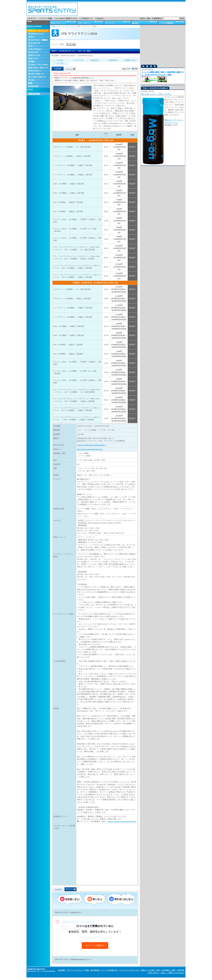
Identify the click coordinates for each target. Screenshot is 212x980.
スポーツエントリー (52, 9)
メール (127, 68)
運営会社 (145, 23)
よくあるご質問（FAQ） (67, 18)
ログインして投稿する (95, 945)
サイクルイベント (38, 34)
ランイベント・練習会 (38, 40)
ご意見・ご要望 (166, 973)
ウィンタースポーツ (38, 77)
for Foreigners (179, 973)
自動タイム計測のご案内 (150, 970)
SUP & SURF (38, 86)
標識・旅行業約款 (92, 970)
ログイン (33, 18)
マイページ (118, 23)
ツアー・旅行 (38, 46)
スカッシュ (38, 59)
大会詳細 (58, 889)
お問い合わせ (153, 973)
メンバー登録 (47, 18)
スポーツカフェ (91, 23)
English (101, 18)
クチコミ (70, 69)
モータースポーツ (38, 74)
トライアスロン (38, 49)
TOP (53, 27)
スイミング (38, 52)
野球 (38, 83)
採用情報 (181, 970)
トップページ (38, 23)
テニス (38, 80)
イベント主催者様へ (172, 23)
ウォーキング (38, 43)
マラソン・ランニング (38, 31)
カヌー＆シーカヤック (38, 68)
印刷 (136, 68)
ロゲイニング (38, 56)
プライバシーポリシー (75, 970)
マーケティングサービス (130, 970)
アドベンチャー (38, 71)
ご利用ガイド (88, 18)
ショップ (64, 23)
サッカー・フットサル (38, 65)
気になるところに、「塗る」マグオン (156, 94)
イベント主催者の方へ (110, 970)
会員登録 (38, 94)
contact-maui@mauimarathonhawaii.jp (91, 445)
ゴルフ (38, 37)
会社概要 (61, 970)
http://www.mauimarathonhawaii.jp (90, 449)
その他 (38, 62)
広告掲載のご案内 (169, 970)
